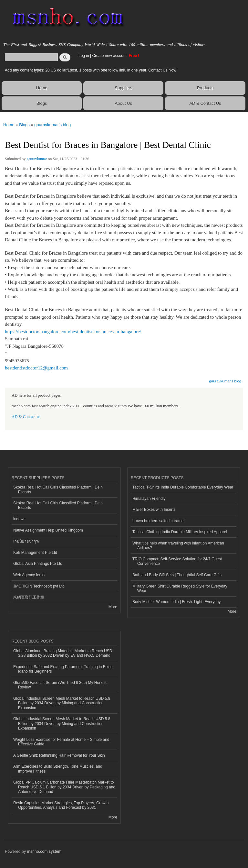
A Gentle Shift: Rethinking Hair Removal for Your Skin (59, 755)
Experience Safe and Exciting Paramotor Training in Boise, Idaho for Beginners (63, 669)
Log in (84, 56)
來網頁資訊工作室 (29, 597)
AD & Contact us (26, 417)
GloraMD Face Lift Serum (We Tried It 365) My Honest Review (60, 685)
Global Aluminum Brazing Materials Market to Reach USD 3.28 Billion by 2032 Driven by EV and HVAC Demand (63, 653)
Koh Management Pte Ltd (35, 553)
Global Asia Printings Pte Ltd (38, 564)
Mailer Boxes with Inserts (154, 510)
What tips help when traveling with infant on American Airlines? (178, 545)
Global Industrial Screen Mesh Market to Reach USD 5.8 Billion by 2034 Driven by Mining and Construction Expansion (62, 703)
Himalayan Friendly (149, 499)
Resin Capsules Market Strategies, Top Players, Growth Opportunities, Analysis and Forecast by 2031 (61, 805)
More (113, 607)
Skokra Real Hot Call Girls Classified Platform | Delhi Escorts (58, 489)
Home (42, 88)
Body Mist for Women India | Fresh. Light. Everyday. (177, 602)
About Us (124, 103)
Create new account (110, 56)
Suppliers (123, 88)
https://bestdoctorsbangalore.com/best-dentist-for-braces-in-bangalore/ (73, 332)
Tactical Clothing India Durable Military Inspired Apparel (180, 532)
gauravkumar (37, 159)
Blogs (42, 103)
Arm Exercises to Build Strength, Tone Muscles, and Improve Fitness (58, 769)
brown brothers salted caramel (158, 521)
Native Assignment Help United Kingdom (48, 530)
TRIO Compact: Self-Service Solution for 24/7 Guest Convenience (177, 561)
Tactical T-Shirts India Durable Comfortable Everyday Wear (183, 487)
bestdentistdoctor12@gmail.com (36, 368)
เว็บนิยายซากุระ (26, 541)
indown (19, 519)
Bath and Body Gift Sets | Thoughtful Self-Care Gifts (177, 575)
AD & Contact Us (205, 103)
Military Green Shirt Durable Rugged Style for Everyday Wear (180, 588)
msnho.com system (44, 852)
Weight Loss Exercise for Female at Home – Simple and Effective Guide (61, 742)
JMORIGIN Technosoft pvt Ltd (39, 586)
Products (205, 88)
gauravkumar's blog (52, 125)
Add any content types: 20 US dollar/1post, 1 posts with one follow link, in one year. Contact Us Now (91, 70)
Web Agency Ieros (29, 575)
